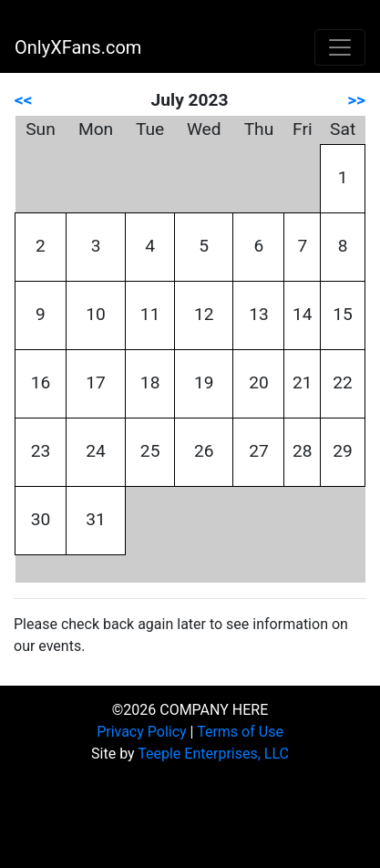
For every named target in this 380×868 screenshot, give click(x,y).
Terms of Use (240, 732)
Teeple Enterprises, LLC (213, 754)
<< (24, 100)
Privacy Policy (142, 732)
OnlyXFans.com (78, 47)
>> (356, 100)
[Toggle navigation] (340, 47)
